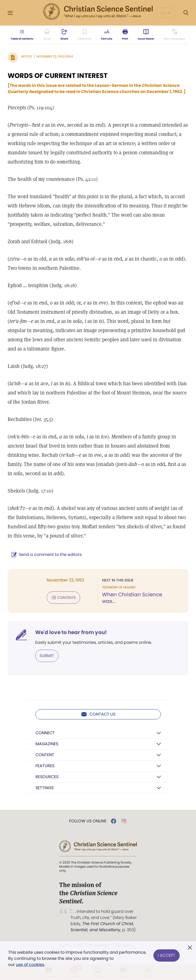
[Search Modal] (186, 13)
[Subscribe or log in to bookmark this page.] (85, 35)
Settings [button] (45, 788)
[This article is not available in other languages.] (175, 35)
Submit (47, 656)
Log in (166, 13)
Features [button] (45, 766)
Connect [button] (45, 733)
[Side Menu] (10, 13)
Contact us (98, 714)
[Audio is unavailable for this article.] (47, 35)
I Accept (167, 955)
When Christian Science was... (132, 598)
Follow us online (88, 821)
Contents (63, 598)
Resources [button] (47, 777)
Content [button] (45, 755)
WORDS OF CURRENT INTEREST (58, 76)
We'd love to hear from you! (71, 632)
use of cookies (30, 965)
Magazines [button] (47, 744)
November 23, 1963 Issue (55, 56)
